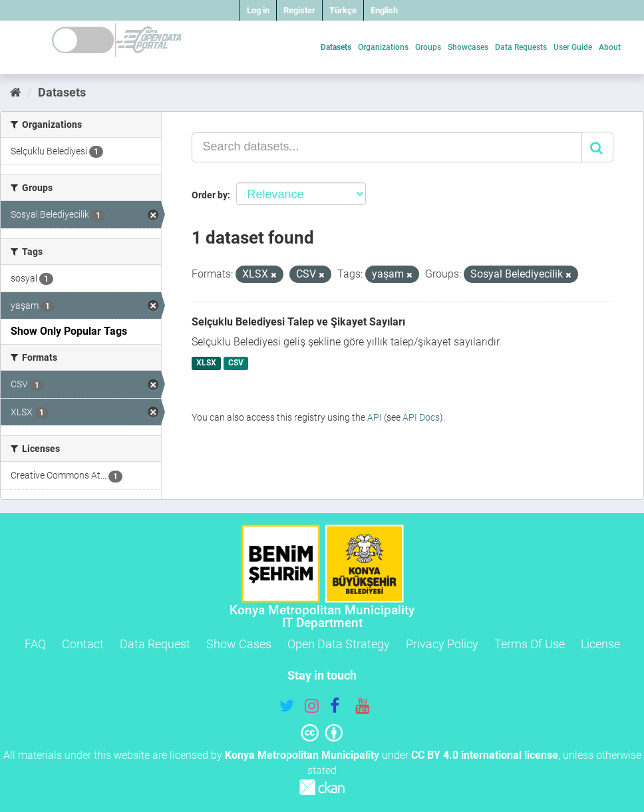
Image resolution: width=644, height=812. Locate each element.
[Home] (16, 92)
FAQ (35, 644)
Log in (258, 10)
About (610, 47)
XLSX (206, 363)
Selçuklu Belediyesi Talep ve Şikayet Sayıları (298, 322)
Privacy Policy (442, 644)
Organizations (383, 47)
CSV (236, 363)
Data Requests (521, 47)
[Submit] (597, 147)
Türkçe (343, 10)
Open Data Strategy (339, 644)
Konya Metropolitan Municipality (302, 755)
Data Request (155, 644)
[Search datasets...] (387, 147)
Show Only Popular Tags (69, 331)
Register (299, 10)
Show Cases (239, 644)
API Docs (421, 417)
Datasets (336, 47)
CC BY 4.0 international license (485, 755)
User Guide (573, 47)
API (375, 417)
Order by (210, 195)
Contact (83, 644)
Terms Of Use (530, 644)
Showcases (468, 47)
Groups (428, 47)
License (600, 644)
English (384, 10)
